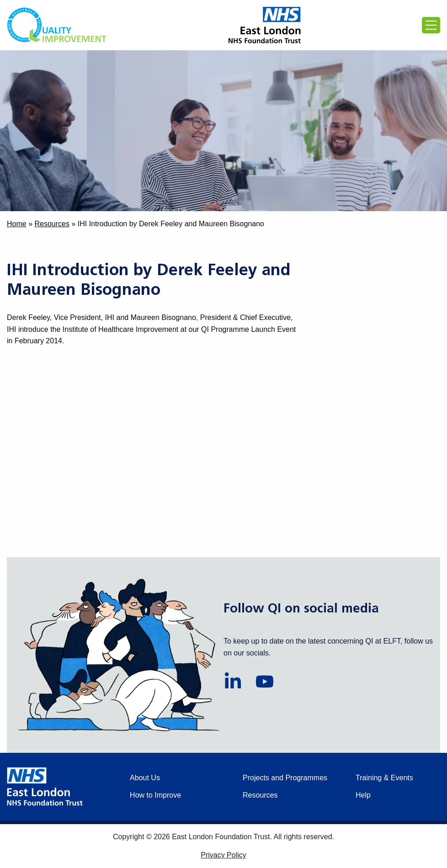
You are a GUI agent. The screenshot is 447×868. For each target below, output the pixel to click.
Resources (52, 224)
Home (17, 224)
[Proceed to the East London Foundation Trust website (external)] (265, 25)
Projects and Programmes (285, 778)
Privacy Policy (223, 855)
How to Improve (155, 795)
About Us (145, 778)
